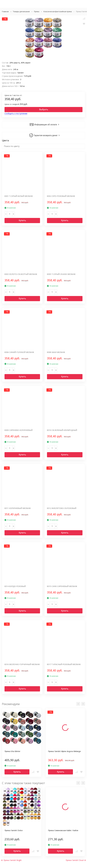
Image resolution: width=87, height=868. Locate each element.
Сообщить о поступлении (16, 113)
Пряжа (37, 11)
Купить (22, 220)
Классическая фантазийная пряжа (58, 11)
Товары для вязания (21, 11)
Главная (5, 11)
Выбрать (44, 109)
